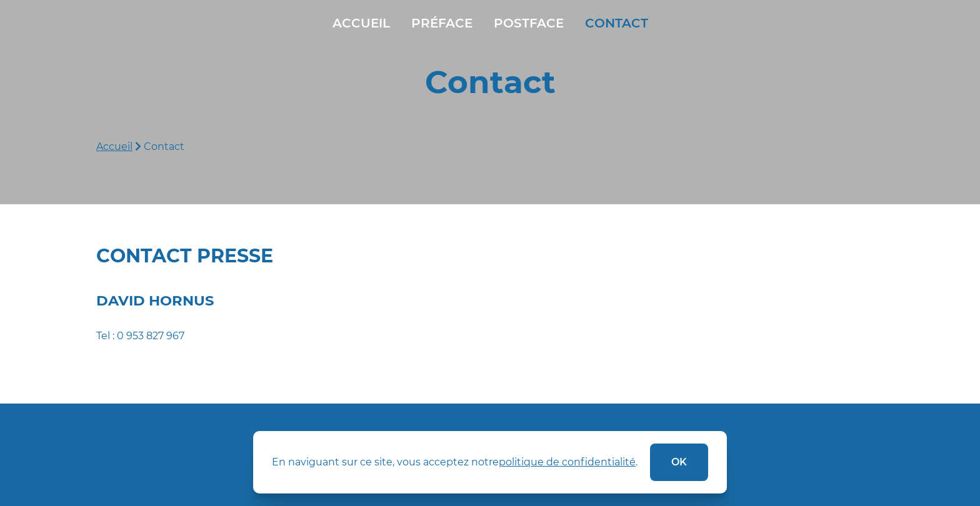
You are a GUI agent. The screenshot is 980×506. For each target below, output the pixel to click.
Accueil (361, 23)
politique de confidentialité (567, 462)
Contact (617, 23)
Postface (529, 23)
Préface (442, 23)
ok (679, 462)
